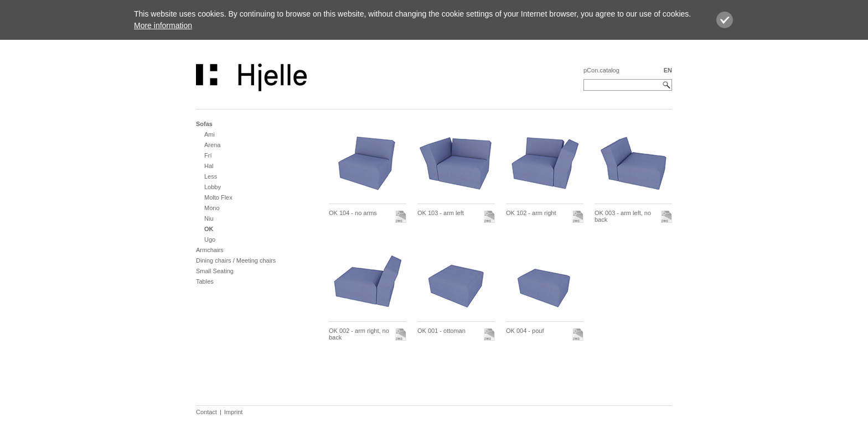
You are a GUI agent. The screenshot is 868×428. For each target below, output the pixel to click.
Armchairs (210, 250)
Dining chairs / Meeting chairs (236, 260)
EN (668, 70)
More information (163, 25)
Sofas (204, 124)
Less (211, 176)
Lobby (213, 187)
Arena (212, 145)
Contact (206, 412)
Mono (212, 208)
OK (209, 229)
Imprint (234, 412)
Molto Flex (218, 197)
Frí (208, 155)
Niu (209, 218)
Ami (210, 134)
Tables (205, 281)
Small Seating (215, 271)
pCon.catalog (601, 70)
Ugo (210, 239)
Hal (209, 166)
